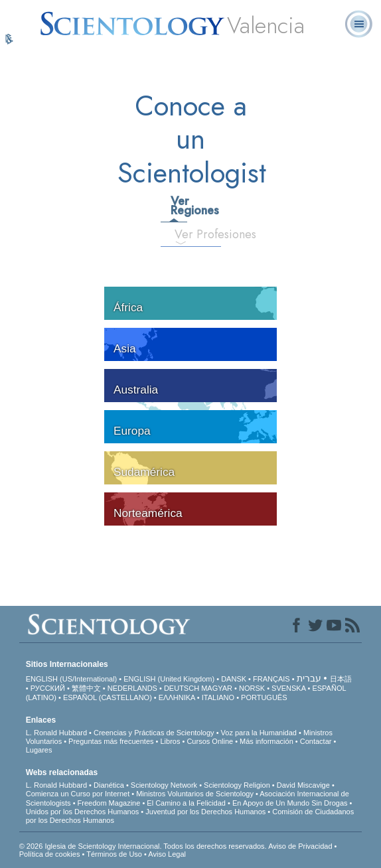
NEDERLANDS (132, 688)
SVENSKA (288, 688)
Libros (170, 741)
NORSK (252, 688)
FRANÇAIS (271, 679)
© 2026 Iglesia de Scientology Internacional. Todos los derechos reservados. (144, 846)
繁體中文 (86, 688)
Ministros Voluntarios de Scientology (195, 794)
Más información (267, 741)
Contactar (316, 741)
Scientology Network (164, 785)
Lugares (39, 750)
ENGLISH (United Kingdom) (169, 679)
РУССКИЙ (48, 688)
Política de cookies (50, 854)
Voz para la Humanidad (259, 733)
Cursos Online (210, 741)
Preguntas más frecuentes (111, 741)
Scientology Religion (237, 785)
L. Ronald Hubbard (56, 733)
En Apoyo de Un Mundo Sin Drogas (290, 803)
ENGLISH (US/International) (72, 679)
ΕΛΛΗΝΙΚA (177, 697)
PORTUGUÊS (264, 697)
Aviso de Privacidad (300, 846)
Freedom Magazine (109, 803)
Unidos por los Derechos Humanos (83, 812)
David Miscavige (303, 785)
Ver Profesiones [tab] (186, 234)
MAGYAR (217, 688)
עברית (309, 678)
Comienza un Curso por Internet (78, 794)
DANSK (234, 679)
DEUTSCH (182, 688)
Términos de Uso (114, 854)
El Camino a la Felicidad (186, 803)
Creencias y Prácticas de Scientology (154, 733)
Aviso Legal (167, 854)
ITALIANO (218, 697)
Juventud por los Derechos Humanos (205, 812)
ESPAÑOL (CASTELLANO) (108, 697)
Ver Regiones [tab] (179, 206)
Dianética (109, 785)
